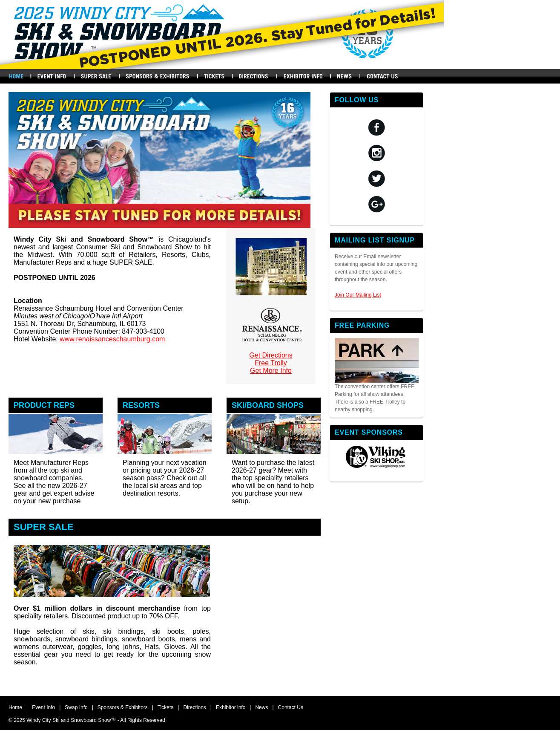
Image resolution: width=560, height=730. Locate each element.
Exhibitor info (231, 707)
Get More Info (271, 371)
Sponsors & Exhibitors (157, 76)
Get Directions (271, 355)
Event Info (43, 707)
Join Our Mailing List (358, 295)
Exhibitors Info (303, 76)
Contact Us (383, 76)
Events (52, 76)
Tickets (166, 707)
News (345, 76)
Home (16, 76)
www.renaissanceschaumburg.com (112, 339)
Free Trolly (271, 363)
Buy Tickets (214, 76)
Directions (254, 76)
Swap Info (96, 76)
